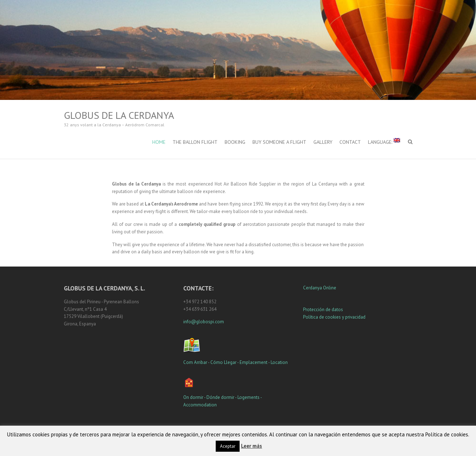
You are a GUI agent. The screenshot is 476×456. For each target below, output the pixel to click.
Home (159, 142)
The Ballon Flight (195, 142)
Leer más (252, 446)
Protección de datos (323, 310)
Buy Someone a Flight (279, 142)
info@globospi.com (204, 322)
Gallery (323, 142)
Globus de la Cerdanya (119, 115)
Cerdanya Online (320, 288)
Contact (350, 142)
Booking (235, 142)
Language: (384, 142)
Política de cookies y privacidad (334, 317)
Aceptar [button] (228, 446)
